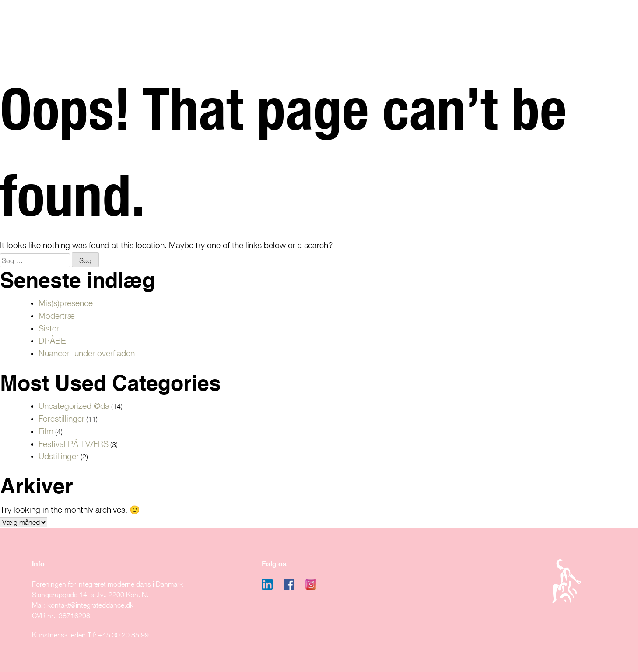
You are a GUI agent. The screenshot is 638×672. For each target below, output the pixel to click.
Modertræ (57, 315)
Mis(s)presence (66, 303)
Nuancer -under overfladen (87, 353)
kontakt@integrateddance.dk (90, 605)
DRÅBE (52, 340)
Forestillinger (61, 418)
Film (46, 431)
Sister (49, 328)
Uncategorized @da (74, 406)
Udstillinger (59, 456)
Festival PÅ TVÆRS (74, 444)
